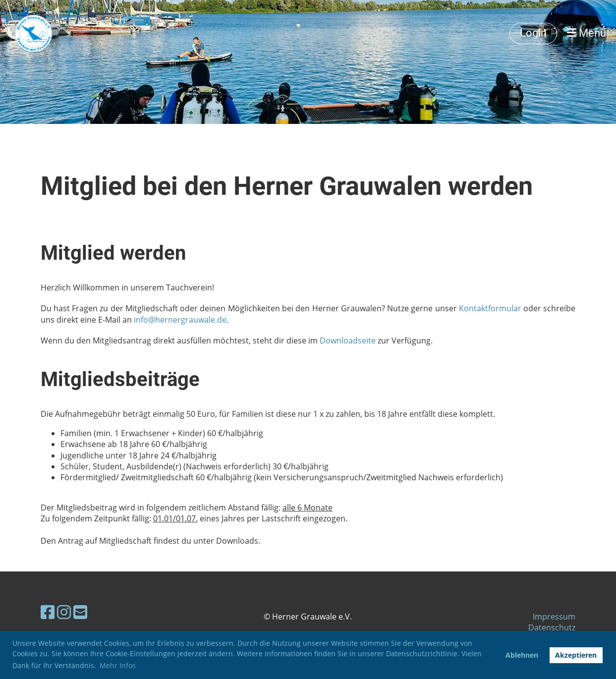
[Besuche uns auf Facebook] (48, 612)
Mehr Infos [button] (118, 665)
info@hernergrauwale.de (180, 320)
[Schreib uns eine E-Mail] (80, 612)
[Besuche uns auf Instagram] (64, 612)
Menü (587, 33)
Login (533, 33)
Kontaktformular (490, 308)
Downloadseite (348, 340)
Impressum (554, 617)
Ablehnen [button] (522, 655)
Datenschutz (552, 627)
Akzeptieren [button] (576, 655)
